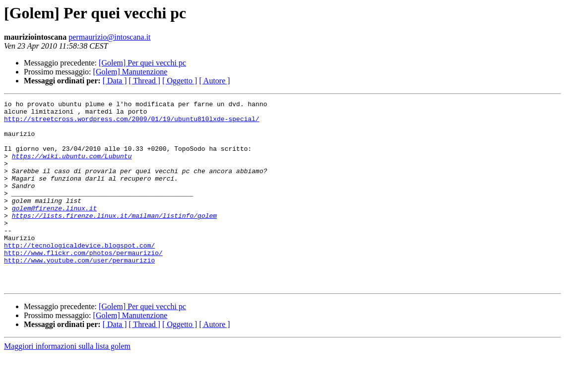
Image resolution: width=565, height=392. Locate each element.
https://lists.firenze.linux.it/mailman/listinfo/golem (114, 239)
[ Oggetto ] (180, 81)
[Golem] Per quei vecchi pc (142, 63)
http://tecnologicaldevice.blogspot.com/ (79, 275)
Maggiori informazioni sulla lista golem (67, 383)
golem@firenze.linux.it (55, 230)
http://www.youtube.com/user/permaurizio (79, 293)
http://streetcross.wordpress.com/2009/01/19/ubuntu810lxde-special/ (132, 123)
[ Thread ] (145, 81)
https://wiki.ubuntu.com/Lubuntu (72, 168)
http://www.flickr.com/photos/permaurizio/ (83, 284)
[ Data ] (115, 81)
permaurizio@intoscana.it (109, 37)
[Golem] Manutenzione (130, 72)
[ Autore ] (214, 81)
